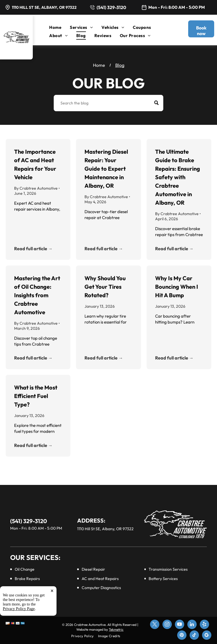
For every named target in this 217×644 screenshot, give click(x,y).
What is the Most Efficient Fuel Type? (36, 396)
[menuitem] (59, 27)
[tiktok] (194, 636)
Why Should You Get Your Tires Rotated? (105, 287)
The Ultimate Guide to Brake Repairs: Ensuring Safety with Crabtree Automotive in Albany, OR (178, 177)
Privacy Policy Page (19, 609)
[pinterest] (182, 636)
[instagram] (167, 625)
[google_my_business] (207, 636)
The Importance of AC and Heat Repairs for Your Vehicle (35, 164)
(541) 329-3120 (111, 7)
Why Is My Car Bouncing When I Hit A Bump (177, 287)
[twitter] (155, 625)
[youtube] (180, 625)
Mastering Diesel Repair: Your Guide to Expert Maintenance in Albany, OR (106, 169)
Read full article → (33, 249)
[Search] (108, 103)
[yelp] (204, 625)
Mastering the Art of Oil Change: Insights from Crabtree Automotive (37, 295)
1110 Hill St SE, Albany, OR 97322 (44, 7)
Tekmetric (116, 629)
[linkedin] (192, 625)
